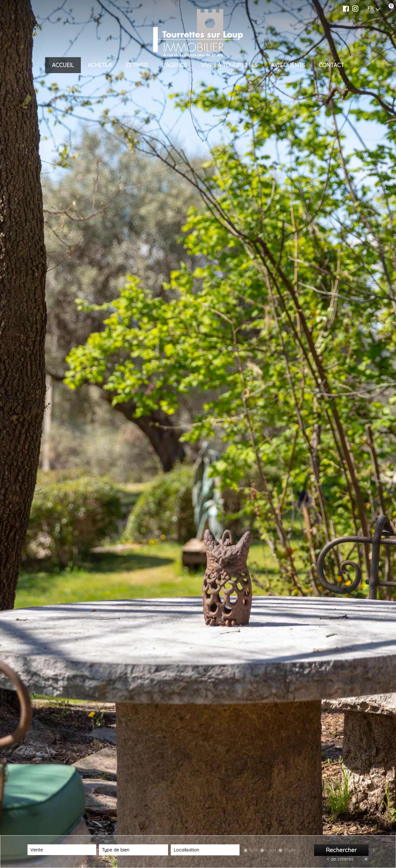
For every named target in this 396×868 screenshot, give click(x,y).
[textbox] (133, 850)
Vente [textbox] (37, 850)
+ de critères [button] (348, 859)
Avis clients (288, 65)
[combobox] (62, 850)
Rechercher (341, 850)
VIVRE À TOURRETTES (229, 65)
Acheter (100, 65)
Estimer (137, 65)
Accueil (63, 65)
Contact (331, 65)
